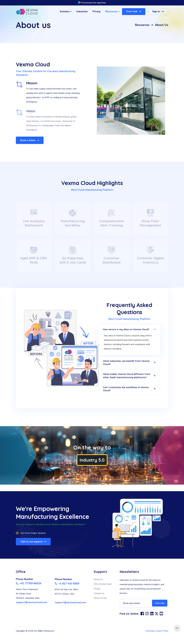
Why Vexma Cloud (103, 593)
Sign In (158, 11)
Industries (82, 11)
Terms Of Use (100, 607)
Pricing (97, 11)
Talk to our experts (34, 550)
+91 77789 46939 (29, 592)
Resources (112, 11)
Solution (66, 11)
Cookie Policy (162, 640)
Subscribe (159, 612)
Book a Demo (30, 140)
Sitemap (150, 640)
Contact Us (99, 602)
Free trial (134, 11)
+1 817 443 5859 (67, 592)
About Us (98, 588)
